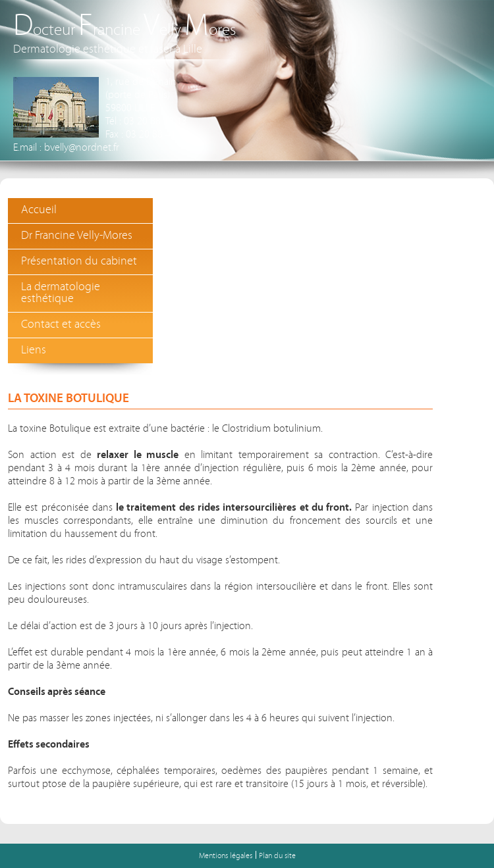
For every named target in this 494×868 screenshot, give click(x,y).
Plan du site (277, 856)
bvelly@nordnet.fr (82, 148)
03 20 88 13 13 (155, 122)
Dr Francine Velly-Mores (77, 236)
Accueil (39, 210)
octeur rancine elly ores (124, 31)
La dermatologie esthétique (61, 293)
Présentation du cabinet (79, 262)
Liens (34, 350)
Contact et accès (61, 325)
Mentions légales (226, 856)
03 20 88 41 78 (157, 135)
